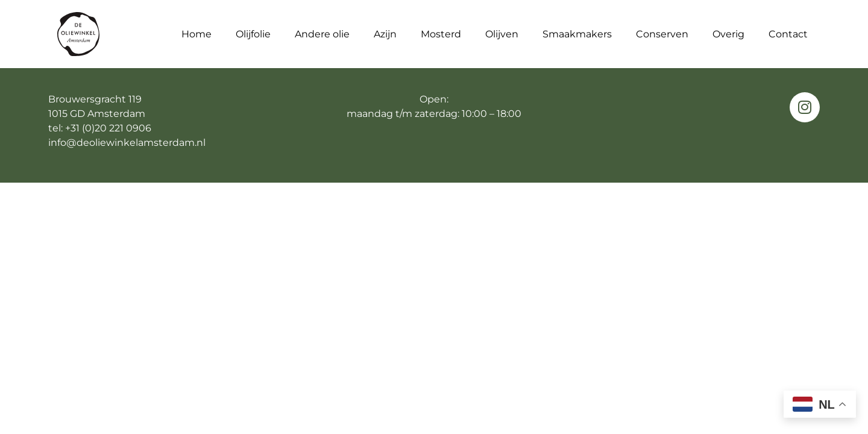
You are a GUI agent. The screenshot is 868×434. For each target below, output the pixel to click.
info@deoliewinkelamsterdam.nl (127, 143)
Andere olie (322, 33)
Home (197, 33)
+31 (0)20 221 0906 (108, 128)
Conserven (662, 33)
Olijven (502, 33)
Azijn (385, 33)
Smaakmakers (577, 33)
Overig (728, 33)
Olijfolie (253, 33)
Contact (788, 33)
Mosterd (441, 33)
